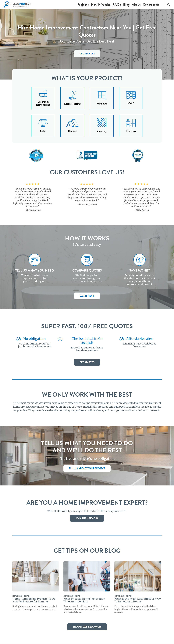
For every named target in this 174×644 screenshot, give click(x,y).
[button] (87, 54)
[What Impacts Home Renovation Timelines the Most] (87, 587)
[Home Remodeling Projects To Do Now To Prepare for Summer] (36, 586)
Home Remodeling (21, 596)
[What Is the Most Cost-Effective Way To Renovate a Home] (138, 587)
